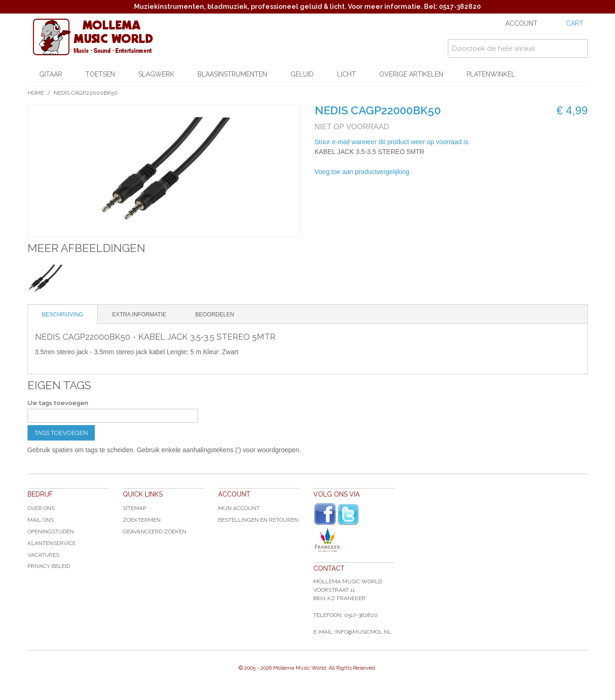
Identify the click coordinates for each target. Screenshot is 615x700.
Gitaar (51, 74)
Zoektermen (142, 520)
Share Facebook (448, 172)
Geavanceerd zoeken (155, 532)
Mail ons (41, 520)
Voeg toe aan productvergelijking (362, 172)
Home (36, 93)
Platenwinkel (491, 74)
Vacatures (43, 555)
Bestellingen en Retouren (258, 520)
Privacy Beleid (49, 566)
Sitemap (134, 508)
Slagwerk (156, 74)
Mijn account (239, 508)
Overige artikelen (411, 74)
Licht (346, 74)
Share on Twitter (467, 172)
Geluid (302, 74)
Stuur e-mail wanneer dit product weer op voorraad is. (392, 142)
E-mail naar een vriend (429, 172)
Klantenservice (52, 543)
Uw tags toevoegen (58, 403)
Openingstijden (51, 532)
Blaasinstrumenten (232, 74)
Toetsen (100, 74)
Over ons (41, 508)
